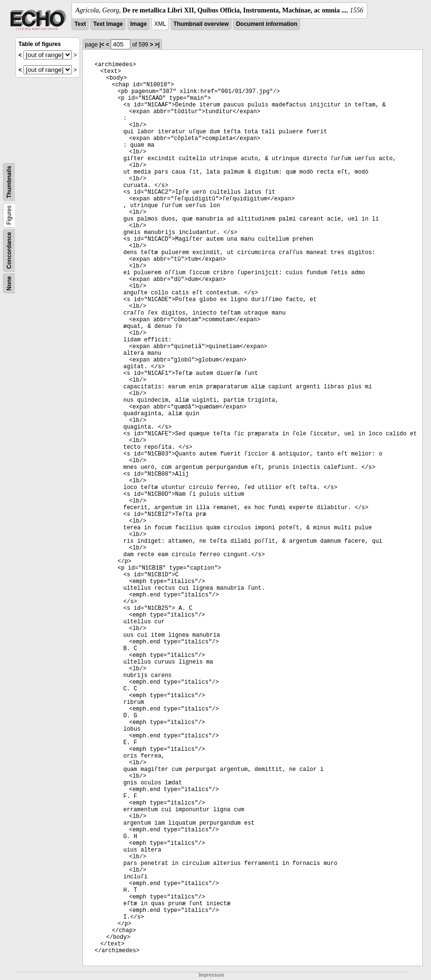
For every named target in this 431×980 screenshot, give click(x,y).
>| (157, 45)
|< (102, 45)
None (9, 283)
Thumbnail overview (201, 24)
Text (80, 24)
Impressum (211, 975)
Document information (267, 24)
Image (139, 24)
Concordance (9, 251)
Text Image (108, 24)
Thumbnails (9, 182)
